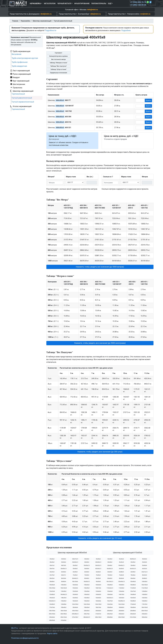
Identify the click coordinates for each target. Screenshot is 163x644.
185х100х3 (75, 611)
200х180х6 (64, 614)
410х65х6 (64, 620)
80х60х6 (133, 578)
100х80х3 (110, 585)
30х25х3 (87, 559)
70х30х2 (75, 575)
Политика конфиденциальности (25, 638)
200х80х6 (133, 611)
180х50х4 (87, 607)
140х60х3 (87, 594)
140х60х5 (98, 594)
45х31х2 (52, 565)
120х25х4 (52, 591)
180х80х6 (133, 607)
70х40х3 (87, 575)
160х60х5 (87, 601)
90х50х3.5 (87, 582)
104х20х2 (75, 588)
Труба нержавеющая (22, 51)
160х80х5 (52, 604)
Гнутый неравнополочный (23, 102)
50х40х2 (110, 565)
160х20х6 (110, 604)
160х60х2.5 (52, 601)
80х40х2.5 (75, 578)
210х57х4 (98, 614)
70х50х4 (110, 575)
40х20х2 (145, 559)
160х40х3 (87, 598)
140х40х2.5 (64, 594)
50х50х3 (75, 569)
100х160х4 (64, 588)
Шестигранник (19, 84)
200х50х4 (98, 611)
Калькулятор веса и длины (58, 56)
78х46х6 (133, 575)
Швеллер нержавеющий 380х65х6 (72, 553)
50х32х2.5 (98, 565)
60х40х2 (64, 572)
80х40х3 (87, 578)
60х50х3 (87, 572)
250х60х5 (145, 614)
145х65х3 (52, 598)
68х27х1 (64, 575)
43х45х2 (133, 562)
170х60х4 (133, 604)
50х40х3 (133, 565)
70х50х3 (98, 575)
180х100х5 (145, 607)
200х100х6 (52, 614)
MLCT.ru (15, 628)
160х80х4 (145, 601)
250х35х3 (110, 614)
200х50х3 (87, 611)
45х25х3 (145, 562)
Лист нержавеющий (21, 71)
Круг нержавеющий (21, 81)
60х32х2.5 (133, 569)
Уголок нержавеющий (22, 106)
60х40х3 (75, 572)
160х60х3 (64, 601)
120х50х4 (75, 591)
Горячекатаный (18, 94)
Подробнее (126, 30)
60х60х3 (98, 572)
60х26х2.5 (98, 569)
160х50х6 (145, 598)
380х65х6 (145, 617)
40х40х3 (110, 562)
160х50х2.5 (110, 598)
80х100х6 (75, 582)
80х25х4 (145, 575)
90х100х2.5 (110, 582)
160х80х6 (64, 604)
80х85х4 (64, 582)
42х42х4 (121, 562)
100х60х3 (87, 585)
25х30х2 (64, 559)
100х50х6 (75, 585)
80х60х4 (121, 578)
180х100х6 (52, 611)
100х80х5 (133, 585)
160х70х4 (110, 601)
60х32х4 (52, 572)
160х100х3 (75, 604)
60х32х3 (145, 569)
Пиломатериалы (99, 4)
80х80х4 (52, 582)
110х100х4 (145, 588)
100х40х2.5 (121, 582)
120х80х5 (52, 594)
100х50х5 (64, 585)
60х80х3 (121, 572)
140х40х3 (75, 594)
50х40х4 (145, 565)
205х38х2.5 (75, 614)
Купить (148, 100)
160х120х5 (98, 604)
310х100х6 (133, 617)
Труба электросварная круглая (25, 58)
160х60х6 (98, 601)
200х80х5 (121, 611)
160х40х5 (98, 598)
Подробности (51, 30)
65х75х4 (52, 575)
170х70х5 (145, 604)
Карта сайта (52, 634)
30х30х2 (98, 559)
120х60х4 (98, 591)
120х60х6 (121, 591)
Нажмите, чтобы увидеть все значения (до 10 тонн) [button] (100, 538)
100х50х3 (145, 582)
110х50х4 (121, 588)
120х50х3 (64, 591)
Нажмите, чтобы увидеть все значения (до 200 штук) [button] (100, 452)
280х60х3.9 (87, 617)
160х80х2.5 (121, 601)
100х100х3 (145, 585)
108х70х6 (98, 588)
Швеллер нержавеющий (23, 91)
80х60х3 (110, 578)
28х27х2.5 (75, 559)
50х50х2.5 (64, 569)
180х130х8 (64, 611)
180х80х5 (121, 607)
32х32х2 (121, 559)
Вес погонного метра (58, 59)
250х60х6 (52, 617)
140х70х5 (121, 594)
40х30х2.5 (75, 562)
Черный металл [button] (64, 4)
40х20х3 (52, 562)
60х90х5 (133, 572)
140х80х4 (133, 594)
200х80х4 (110, 611)
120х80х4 (145, 591)
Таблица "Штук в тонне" (58, 69)
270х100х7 (75, 617)
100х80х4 (121, 585)
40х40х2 (87, 562)
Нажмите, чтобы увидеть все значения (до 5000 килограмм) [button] (100, 343)
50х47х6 (52, 569)
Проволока (17, 88)
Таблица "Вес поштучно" (58, 66)
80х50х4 (98, 578)
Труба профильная (20, 62)
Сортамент (58, 53)
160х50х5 (133, 598)
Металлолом (50, 4)
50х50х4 (87, 569)
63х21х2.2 (145, 572)
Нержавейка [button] (35, 4)
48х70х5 (64, 565)
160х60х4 (75, 601)
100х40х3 (133, 582)
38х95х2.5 (133, 559)
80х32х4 (52, 578)
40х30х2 (64, 562)
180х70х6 (98, 607)
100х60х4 (98, 585)
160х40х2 (75, 598)
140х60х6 (110, 594)
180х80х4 (110, 607)
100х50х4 (52, 585)
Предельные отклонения (58, 73)
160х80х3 (133, 601)
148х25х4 (64, 598)
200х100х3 (145, 611)
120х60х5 (110, 591)
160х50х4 (121, 598)
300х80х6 (110, 617)
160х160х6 (121, 604)
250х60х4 (133, 614)
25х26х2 (52, 559)
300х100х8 (121, 617)
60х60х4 (110, 572)
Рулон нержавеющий (22, 74)
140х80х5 (145, 594)
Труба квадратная (19, 66)
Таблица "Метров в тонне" (58, 63)
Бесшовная (16, 54)
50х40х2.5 (121, 565)
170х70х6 (52, 607)
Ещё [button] (110, 4)
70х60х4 (121, 575)
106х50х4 (87, 588)
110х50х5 (133, 588)
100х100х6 (52, 588)
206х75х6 (87, 614)
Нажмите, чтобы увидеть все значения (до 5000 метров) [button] (100, 267)
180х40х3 (64, 607)
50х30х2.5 (87, 565)
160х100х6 (87, 604)
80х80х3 (145, 578)
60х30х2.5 (110, 569)
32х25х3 (110, 559)
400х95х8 (52, 620)
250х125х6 (64, 617)
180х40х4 (75, 607)
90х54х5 (98, 582)
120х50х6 (87, 591)
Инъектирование (82, 4)
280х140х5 (98, 617)
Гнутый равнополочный (22, 98)
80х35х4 (64, 578)
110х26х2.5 (110, 588)
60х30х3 (121, 569)
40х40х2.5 (98, 562)
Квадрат (16, 77)
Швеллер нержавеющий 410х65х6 (128, 553)
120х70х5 (133, 591)
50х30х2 (75, 565)
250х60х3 (121, 614)
